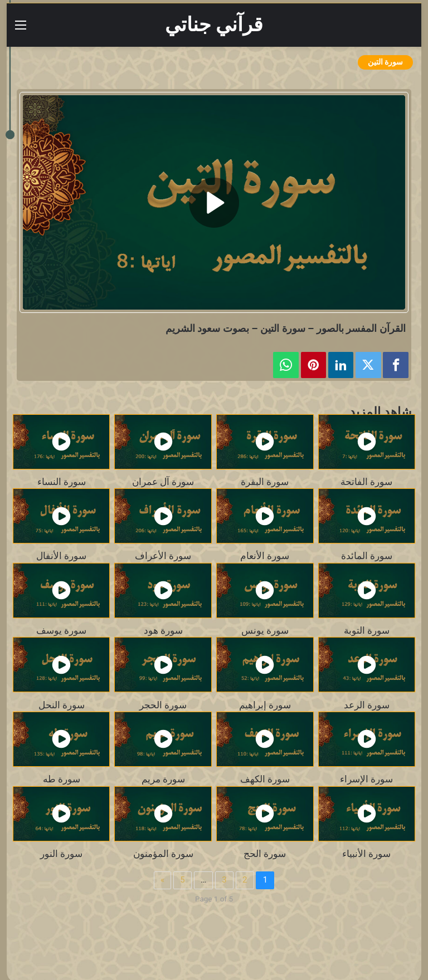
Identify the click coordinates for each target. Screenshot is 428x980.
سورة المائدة (367, 556)
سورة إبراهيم (265, 705)
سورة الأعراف (163, 556)
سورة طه (62, 779)
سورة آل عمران (163, 482)
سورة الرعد (367, 705)
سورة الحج (265, 854)
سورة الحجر (163, 705)
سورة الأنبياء (366, 854)
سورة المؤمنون (163, 854)
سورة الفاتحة (366, 482)
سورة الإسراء (366, 779)
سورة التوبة (367, 630)
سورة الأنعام (265, 556)
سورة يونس (265, 630)
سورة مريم (163, 779)
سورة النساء (62, 482)
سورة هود (163, 630)
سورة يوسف (61, 630)
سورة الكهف (265, 779)
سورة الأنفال (61, 556)
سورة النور (61, 854)
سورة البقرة (265, 482)
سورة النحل (62, 705)
